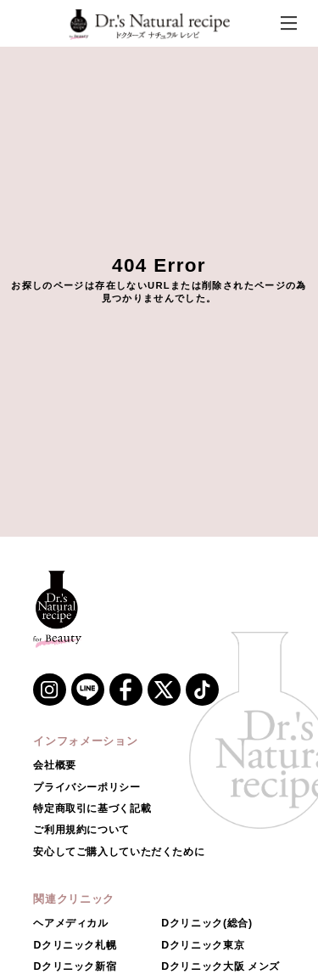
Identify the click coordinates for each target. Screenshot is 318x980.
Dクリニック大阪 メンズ (220, 966)
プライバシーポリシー (86, 787)
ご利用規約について (81, 830)
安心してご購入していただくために (119, 852)
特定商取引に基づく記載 (92, 808)
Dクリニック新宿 (75, 966)
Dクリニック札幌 (75, 945)
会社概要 (54, 765)
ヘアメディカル (70, 923)
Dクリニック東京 (203, 945)
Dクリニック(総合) (206, 923)
